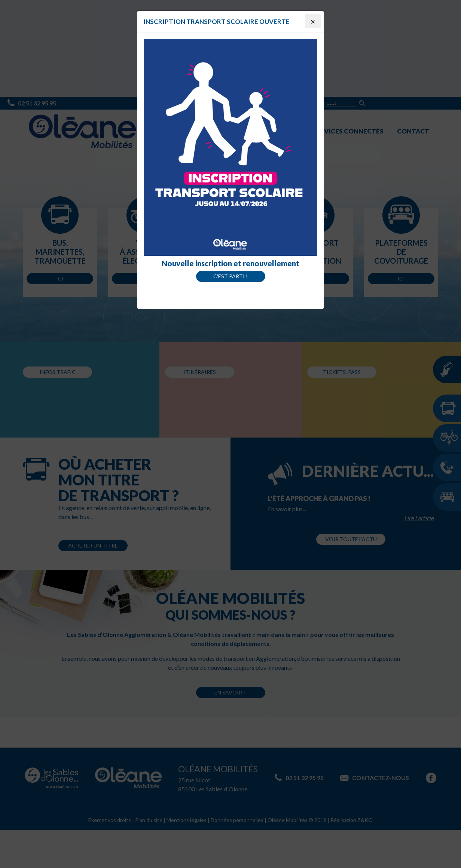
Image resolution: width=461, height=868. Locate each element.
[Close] (313, 21)
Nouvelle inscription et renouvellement (230, 263)
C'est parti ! (230, 276)
